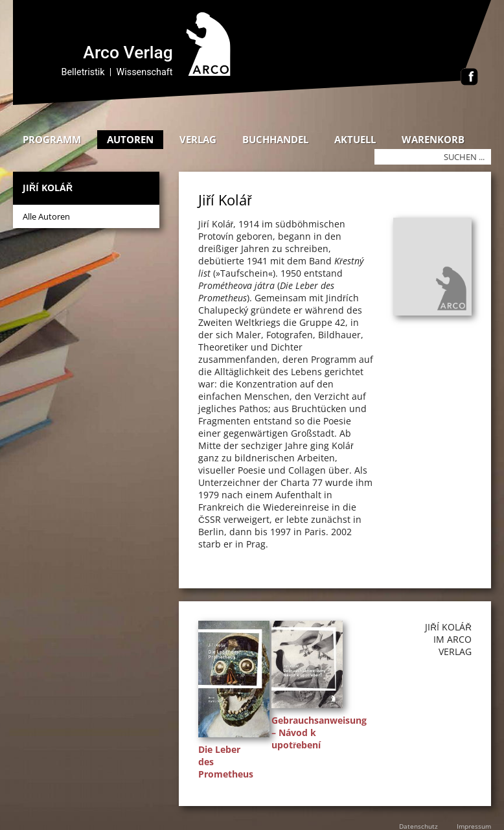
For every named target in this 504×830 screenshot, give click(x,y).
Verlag (198, 139)
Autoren (130, 139)
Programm (52, 139)
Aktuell (355, 139)
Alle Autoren (46, 216)
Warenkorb (433, 139)
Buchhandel (275, 139)
